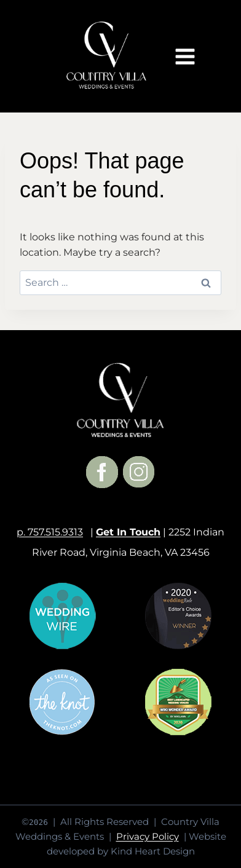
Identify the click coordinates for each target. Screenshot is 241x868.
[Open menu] (185, 57)
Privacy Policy (148, 836)
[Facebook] (102, 472)
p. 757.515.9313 (50, 532)
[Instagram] (139, 472)
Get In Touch (128, 532)
